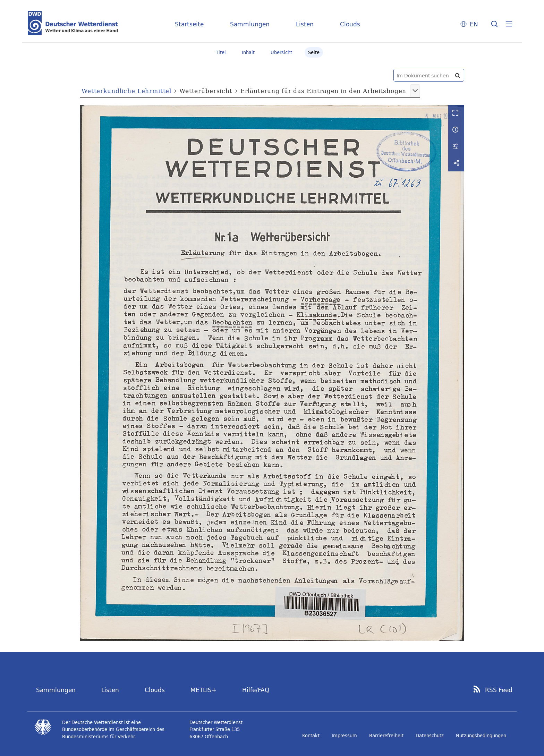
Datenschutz (430, 736)
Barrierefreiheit (386, 736)
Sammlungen (250, 24)
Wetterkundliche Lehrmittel (126, 91)
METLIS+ (203, 690)
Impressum (344, 736)
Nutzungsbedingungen (481, 736)
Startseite (189, 24)
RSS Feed (499, 690)
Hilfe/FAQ (256, 690)
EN (474, 24)
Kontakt (311, 736)
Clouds (350, 24)
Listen (305, 24)
